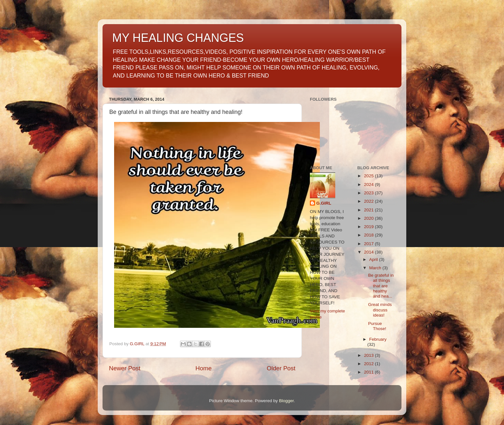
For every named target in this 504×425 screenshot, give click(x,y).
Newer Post (125, 368)
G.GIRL (324, 203)
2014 (369, 252)
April (374, 259)
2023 (369, 193)
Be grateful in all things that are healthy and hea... (381, 286)
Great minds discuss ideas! (380, 310)
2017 (369, 244)
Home (203, 368)
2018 (369, 235)
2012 (369, 364)
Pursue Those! (377, 326)
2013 (369, 355)
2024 (369, 185)
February (378, 339)
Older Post (281, 368)
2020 (369, 218)
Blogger (286, 401)
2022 (369, 201)
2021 (369, 210)
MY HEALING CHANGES (178, 38)
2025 (369, 176)
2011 (369, 372)
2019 (369, 227)
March (376, 268)
